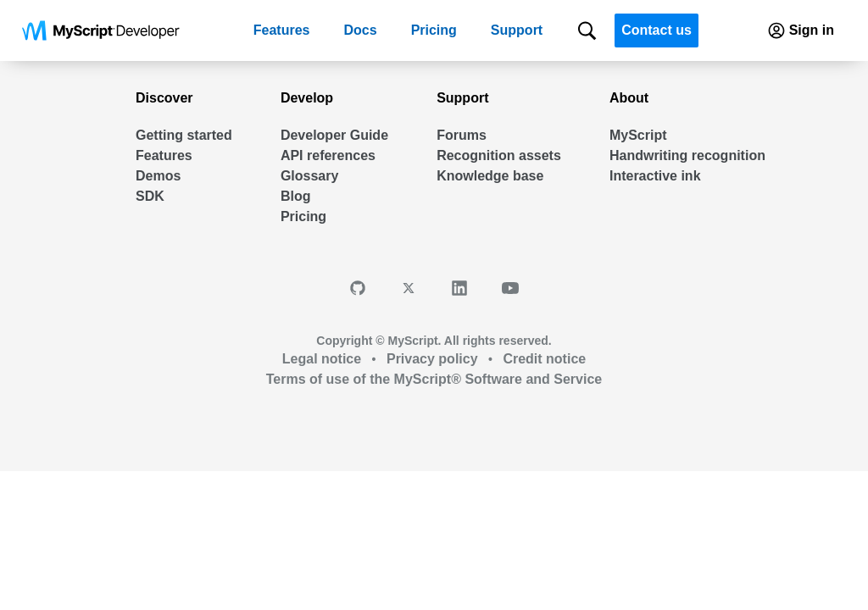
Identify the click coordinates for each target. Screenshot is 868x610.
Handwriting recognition (687, 155)
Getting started (184, 135)
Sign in (799, 30)
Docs (361, 30)
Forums (462, 135)
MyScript (638, 135)
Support (517, 30)
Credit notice (542, 359)
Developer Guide (334, 135)
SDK (150, 196)
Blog (296, 196)
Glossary (309, 176)
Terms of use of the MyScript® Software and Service (434, 379)
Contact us (657, 30)
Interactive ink (655, 176)
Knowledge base (490, 176)
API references (328, 155)
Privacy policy (433, 359)
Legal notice (324, 359)
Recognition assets (499, 155)
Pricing (434, 30)
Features (282, 30)
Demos (158, 176)
